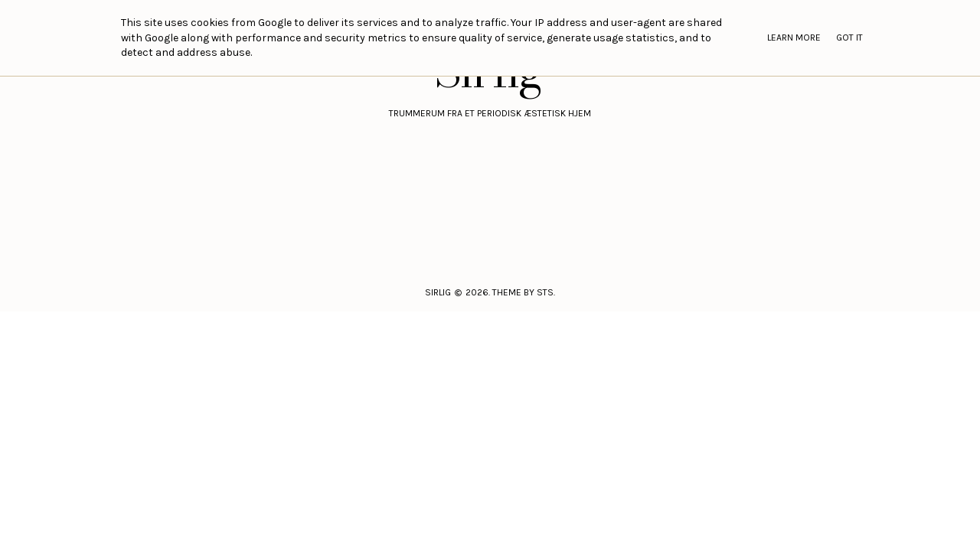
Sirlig (438, 292)
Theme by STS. (524, 292)
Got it (849, 37)
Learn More (794, 37)
